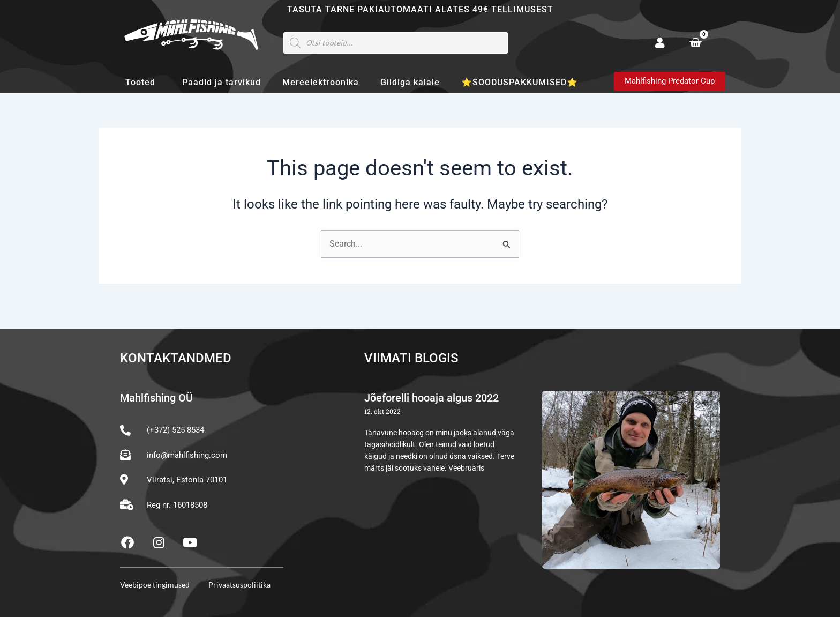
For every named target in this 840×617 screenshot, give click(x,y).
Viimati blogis (411, 359)
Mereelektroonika (321, 82)
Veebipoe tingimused (155, 585)
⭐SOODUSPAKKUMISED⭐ (520, 82)
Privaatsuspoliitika (239, 585)
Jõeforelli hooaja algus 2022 (432, 398)
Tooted (143, 83)
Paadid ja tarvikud (222, 82)
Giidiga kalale (410, 82)
